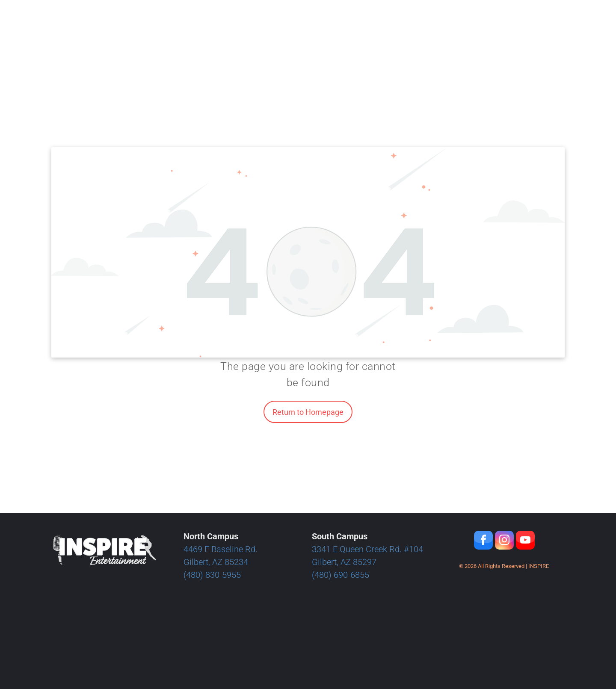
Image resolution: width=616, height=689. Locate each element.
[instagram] (504, 541)
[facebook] (483, 541)
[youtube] (525, 541)
